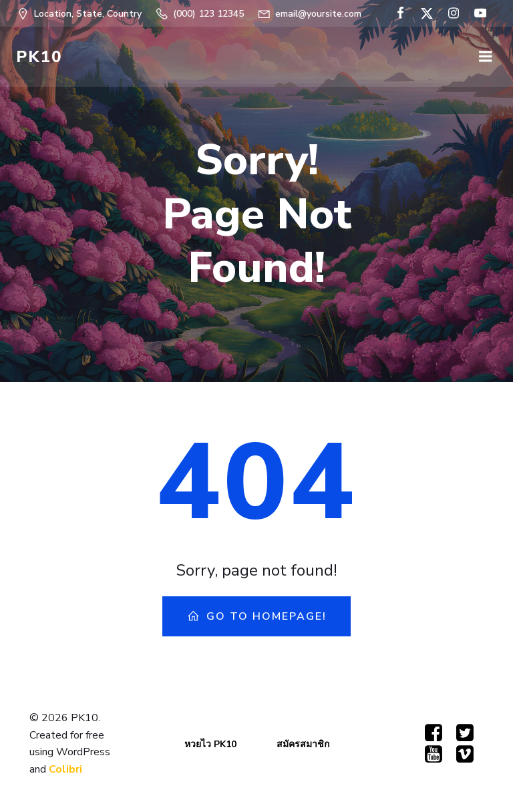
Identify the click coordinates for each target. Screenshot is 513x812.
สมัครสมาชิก (303, 744)
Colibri (65, 769)
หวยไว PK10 (210, 744)
